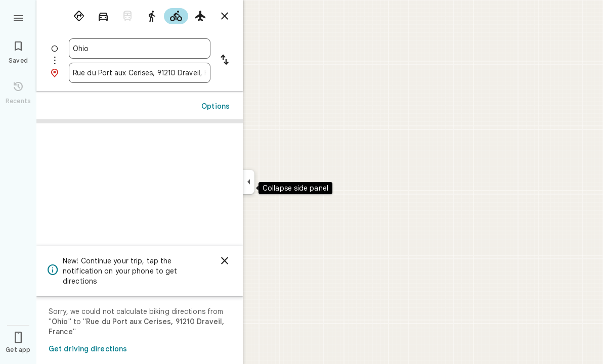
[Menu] (18, 17)
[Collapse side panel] (249, 182)
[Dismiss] (225, 261)
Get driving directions (88, 349)
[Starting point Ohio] (140, 49)
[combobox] (140, 49)
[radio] (79, 16)
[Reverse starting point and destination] (225, 61)
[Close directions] (225, 16)
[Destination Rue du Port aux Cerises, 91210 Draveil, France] (140, 73)
